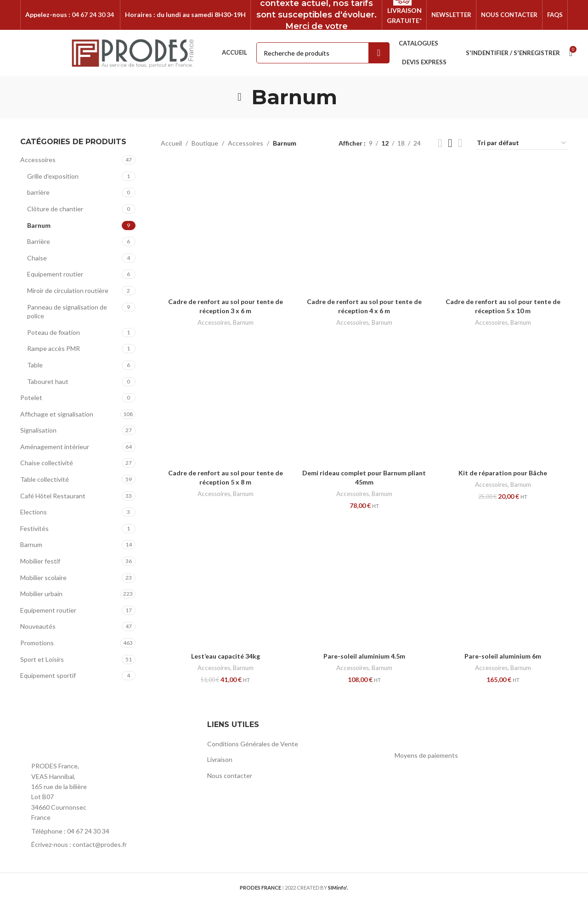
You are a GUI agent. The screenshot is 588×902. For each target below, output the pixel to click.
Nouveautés (38, 626)
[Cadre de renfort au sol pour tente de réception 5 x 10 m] (503, 228)
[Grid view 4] (460, 143)
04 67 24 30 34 (93, 14)
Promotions (37, 643)
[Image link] (71, 737)
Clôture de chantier (55, 209)
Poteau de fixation (54, 332)
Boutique (205, 143)
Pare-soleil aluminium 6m (503, 656)
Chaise (37, 258)
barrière (38, 192)
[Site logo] (133, 52)
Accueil (171, 143)
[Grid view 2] (440, 143)
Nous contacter (230, 775)
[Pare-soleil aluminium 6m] (503, 583)
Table (35, 365)
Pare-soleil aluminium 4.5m (364, 656)
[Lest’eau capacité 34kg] (226, 583)
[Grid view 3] (450, 143)
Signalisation (38, 430)
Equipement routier (55, 274)
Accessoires (38, 160)
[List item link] (107, 831)
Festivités (34, 528)
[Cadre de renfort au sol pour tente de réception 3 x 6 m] (226, 228)
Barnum (39, 225)
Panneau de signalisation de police (67, 312)
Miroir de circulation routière (68, 290)
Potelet (31, 397)
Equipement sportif (48, 675)
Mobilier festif (40, 561)
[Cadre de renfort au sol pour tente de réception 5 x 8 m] (226, 400)
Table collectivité (45, 479)
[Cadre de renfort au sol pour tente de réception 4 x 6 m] (364, 228)
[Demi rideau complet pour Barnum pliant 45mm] (364, 400)
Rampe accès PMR (54, 348)
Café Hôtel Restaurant (53, 496)
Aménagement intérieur (55, 447)
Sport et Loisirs (42, 659)
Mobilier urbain (41, 594)
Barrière (39, 241)
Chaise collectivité (47, 463)
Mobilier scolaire (43, 578)
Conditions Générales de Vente (253, 744)
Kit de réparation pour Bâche (503, 473)
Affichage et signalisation (57, 414)
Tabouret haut (48, 381)
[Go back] (240, 97)
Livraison (220, 759)
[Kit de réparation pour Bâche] (503, 400)
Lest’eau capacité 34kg (226, 656)
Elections (34, 512)
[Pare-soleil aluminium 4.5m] (364, 583)
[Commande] (522, 143)
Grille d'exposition (53, 176)
